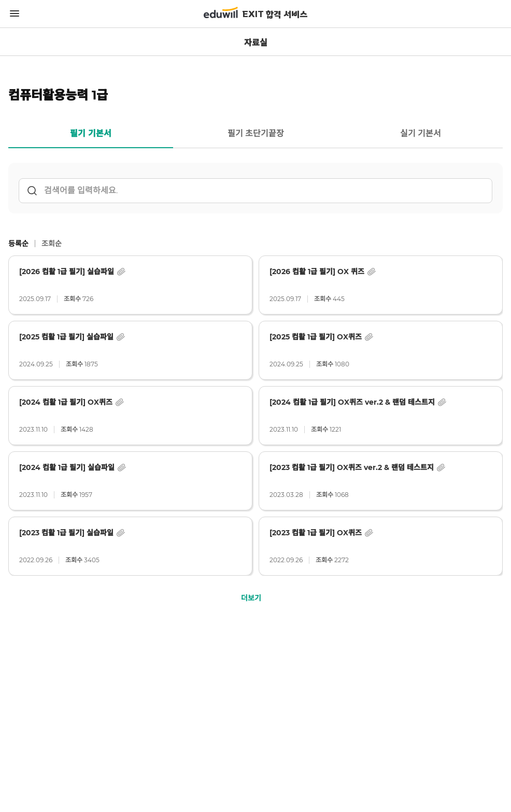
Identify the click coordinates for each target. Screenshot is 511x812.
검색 (32, 191)
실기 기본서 (421, 133)
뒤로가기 (15, 42)
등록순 (18, 244)
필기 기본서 (91, 133)
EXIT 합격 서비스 (275, 15)
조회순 (52, 244)
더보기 (251, 598)
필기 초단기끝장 (256, 133)
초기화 (480, 191)
